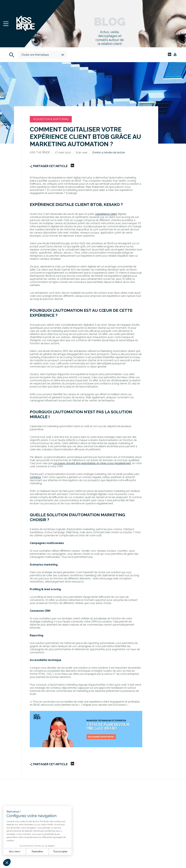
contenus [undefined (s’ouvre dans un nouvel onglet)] (35, 477)
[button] (7, 862)
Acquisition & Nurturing (51, 119)
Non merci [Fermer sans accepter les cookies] (15, 852)
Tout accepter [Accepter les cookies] (60, 852)
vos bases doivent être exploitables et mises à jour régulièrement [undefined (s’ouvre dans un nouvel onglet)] (92, 463)
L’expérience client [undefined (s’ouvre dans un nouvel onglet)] (106, 214)
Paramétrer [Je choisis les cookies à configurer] (37, 852)
